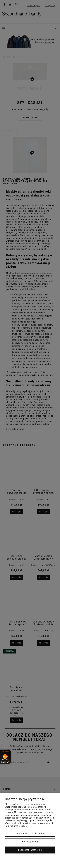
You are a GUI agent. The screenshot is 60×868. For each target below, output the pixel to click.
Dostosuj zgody (30, 842)
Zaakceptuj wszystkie (30, 850)
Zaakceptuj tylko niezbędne (30, 833)
